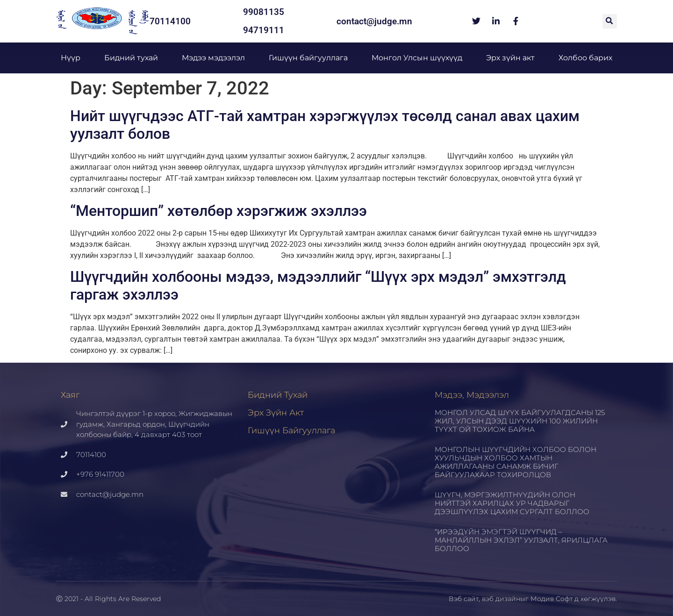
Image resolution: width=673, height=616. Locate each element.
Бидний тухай (131, 58)
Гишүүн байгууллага (308, 58)
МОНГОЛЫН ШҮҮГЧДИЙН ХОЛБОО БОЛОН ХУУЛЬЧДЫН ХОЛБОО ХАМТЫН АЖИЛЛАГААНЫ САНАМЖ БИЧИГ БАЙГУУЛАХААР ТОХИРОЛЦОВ (515, 462)
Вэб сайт (464, 599)
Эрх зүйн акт (510, 58)
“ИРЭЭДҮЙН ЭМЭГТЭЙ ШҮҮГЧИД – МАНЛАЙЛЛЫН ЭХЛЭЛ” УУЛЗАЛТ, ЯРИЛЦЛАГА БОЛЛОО (521, 540)
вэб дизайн (501, 599)
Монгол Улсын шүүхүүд (417, 58)
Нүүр (71, 58)
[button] (610, 21)
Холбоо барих (585, 58)
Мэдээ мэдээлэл (213, 58)
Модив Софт (551, 599)
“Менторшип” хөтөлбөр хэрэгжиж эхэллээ (218, 211)
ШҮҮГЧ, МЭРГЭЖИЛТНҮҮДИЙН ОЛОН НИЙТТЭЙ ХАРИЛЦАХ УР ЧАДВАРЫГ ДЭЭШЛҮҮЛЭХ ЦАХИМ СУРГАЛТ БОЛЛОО (512, 503)
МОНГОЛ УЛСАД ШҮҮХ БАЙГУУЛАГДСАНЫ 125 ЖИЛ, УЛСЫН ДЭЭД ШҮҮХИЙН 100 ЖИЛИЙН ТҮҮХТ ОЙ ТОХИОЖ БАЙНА (520, 421)
